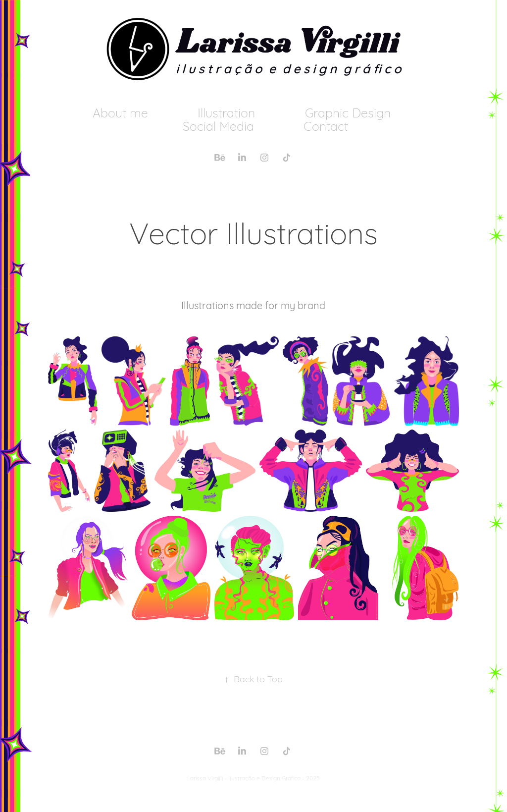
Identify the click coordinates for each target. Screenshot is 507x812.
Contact (326, 125)
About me (120, 112)
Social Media (218, 125)
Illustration (226, 112)
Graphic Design (348, 112)
